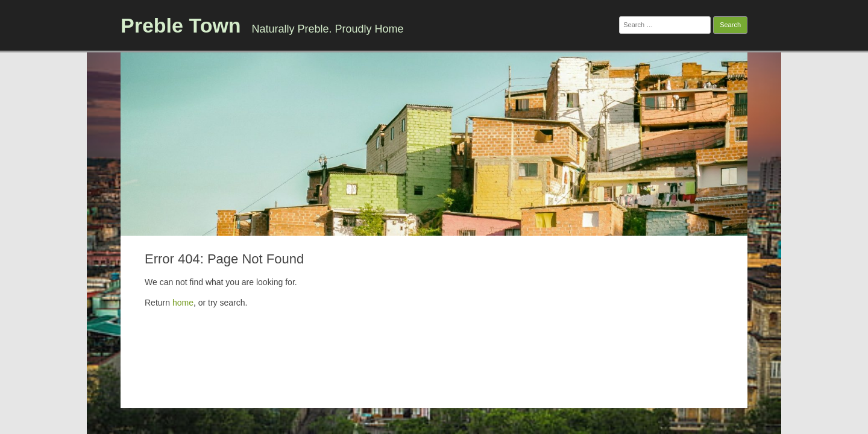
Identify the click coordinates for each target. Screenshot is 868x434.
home (183, 303)
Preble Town (181, 25)
